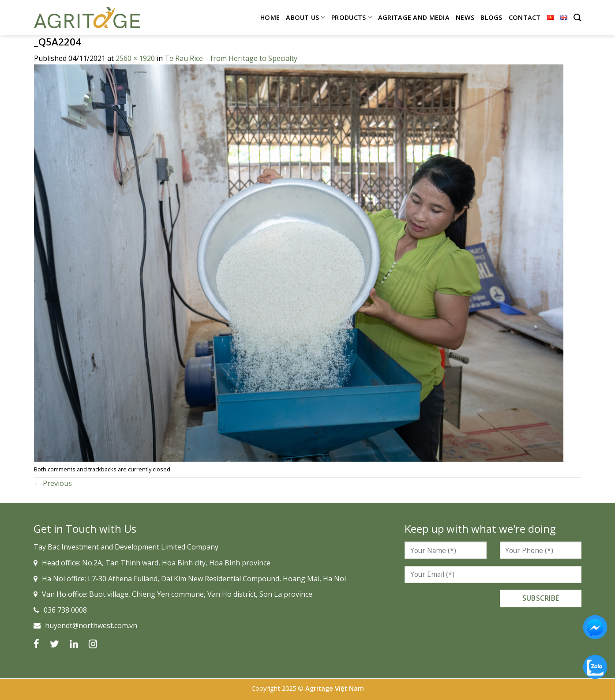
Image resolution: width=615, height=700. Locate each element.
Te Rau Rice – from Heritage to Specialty (231, 58)
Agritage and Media (414, 17)
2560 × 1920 (135, 58)
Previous (53, 483)
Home (270, 17)
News (465, 17)
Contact (525, 17)
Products (352, 17)
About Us (306, 17)
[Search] (577, 18)
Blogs (491, 17)
